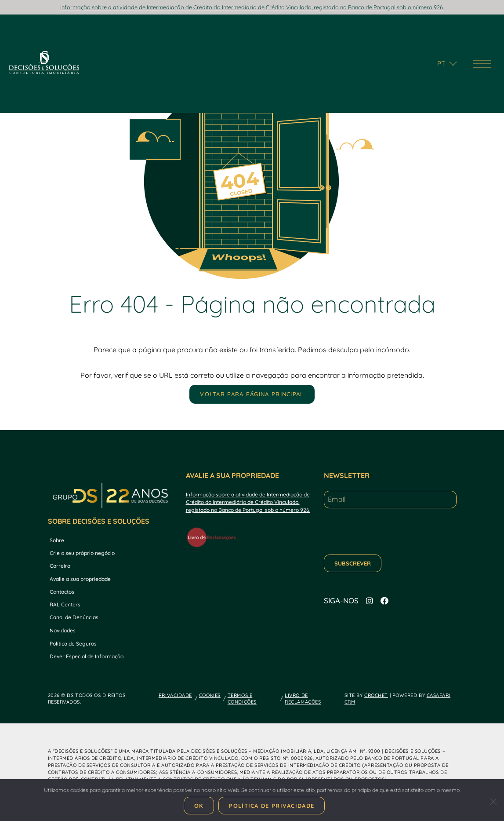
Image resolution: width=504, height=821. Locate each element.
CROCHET (376, 695)
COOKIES (210, 695)
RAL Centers (65, 604)
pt (441, 64)
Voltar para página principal (252, 394)
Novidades (63, 630)
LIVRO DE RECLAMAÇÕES (303, 699)
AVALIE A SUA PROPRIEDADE (232, 475)
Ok (199, 806)
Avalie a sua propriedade (80, 579)
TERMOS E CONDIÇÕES (242, 699)
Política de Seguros (73, 644)
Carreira (60, 566)
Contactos (62, 592)
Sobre (57, 540)
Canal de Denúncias (74, 617)
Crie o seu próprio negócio (82, 553)
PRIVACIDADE (175, 695)
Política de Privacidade (272, 806)
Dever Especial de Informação (87, 656)
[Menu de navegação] (482, 64)
